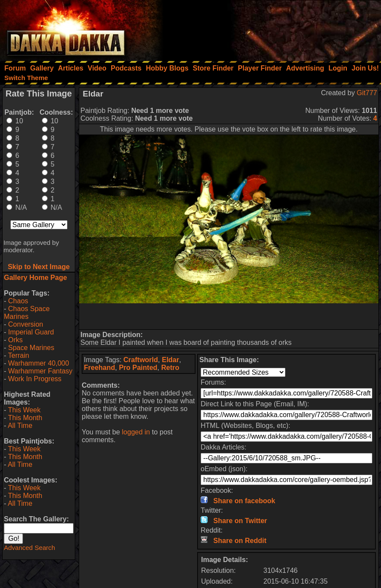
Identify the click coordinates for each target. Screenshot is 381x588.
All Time (20, 426)
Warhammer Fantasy (40, 371)
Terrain (18, 355)
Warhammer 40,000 (39, 363)
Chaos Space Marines (27, 313)
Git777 (367, 93)
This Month (25, 418)
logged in (136, 432)
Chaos (18, 301)
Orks (16, 340)
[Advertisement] (265, 28)
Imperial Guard (31, 332)
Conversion (26, 324)
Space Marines (31, 348)
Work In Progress (35, 379)
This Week (24, 410)
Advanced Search (29, 548)
